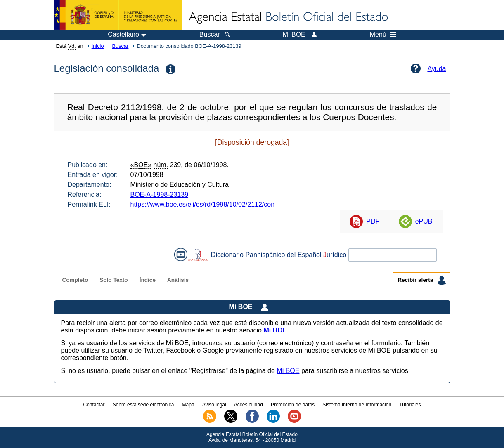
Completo (75, 280)
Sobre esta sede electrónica (143, 405)
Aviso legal (214, 405)
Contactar (94, 405)
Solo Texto (114, 280)
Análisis (178, 280)
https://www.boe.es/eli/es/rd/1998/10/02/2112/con (203, 204)
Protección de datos (293, 405)
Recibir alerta (421, 280)
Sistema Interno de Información (357, 405)
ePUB (424, 221)
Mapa (188, 405)
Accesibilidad (248, 405)
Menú (383, 35)
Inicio (98, 46)
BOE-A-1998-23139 (160, 195)
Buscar (121, 46)
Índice (148, 280)
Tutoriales (410, 405)
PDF (373, 221)
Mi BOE (288, 371)
